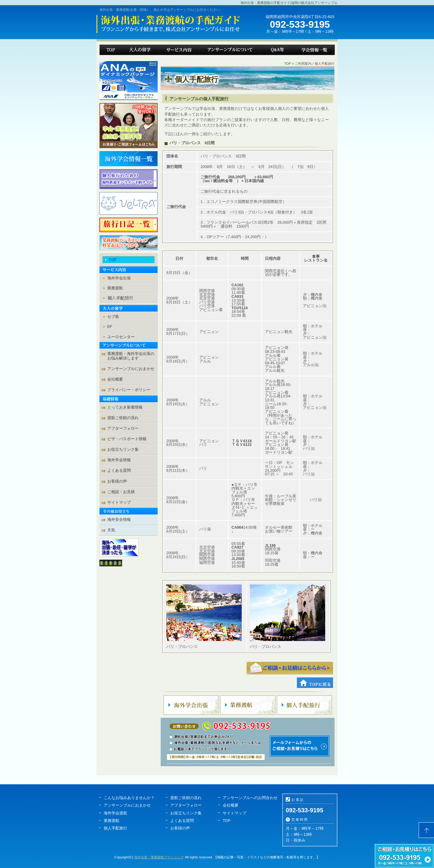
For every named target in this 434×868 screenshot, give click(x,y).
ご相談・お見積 (290, 668)
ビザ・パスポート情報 (127, 439)
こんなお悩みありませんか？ (129, 798)
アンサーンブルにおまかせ (131, 369)
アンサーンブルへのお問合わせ (250, 798)
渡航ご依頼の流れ (123, 418)
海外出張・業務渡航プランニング (159, 857)
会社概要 (115, 379)
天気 (111, 530)
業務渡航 (115, 288)
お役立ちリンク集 (123, 450)
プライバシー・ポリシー (129, 390)
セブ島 (113, 317)
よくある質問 (119, 471)
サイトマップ (119, 502)
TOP (288, 64)
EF (110, 327)
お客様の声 (117, 481)
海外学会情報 (119, 460)
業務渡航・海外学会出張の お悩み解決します (131, 356)
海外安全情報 (119, 520)
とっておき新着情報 (125, 407)
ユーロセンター (121, 337)
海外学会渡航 (115, 813)
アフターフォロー (123, 428)
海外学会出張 (119, 278)
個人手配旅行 (115, 828)
